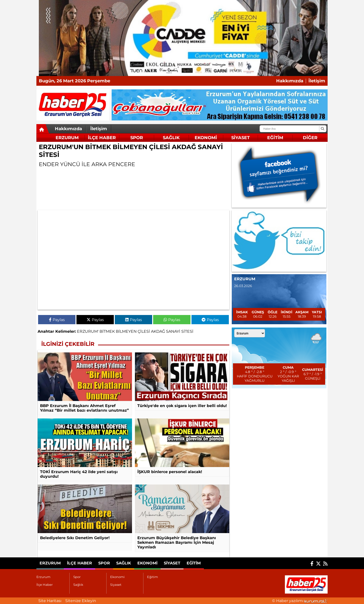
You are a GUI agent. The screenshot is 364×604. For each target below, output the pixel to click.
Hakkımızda (290, 81)
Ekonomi (206, 138)
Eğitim (275, 138)
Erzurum (67, 138)
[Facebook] (312, 564)
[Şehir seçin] (250, 333)
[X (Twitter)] (318, 564)
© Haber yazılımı (300, 601)
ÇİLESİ (144, 331)
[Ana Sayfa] (43, 130)
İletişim (317, 81)
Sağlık (171, 138)
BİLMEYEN (126, 331)
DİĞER (310, 138)
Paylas (57, 320)
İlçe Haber (102, 138)
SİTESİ (187, 331)
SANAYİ (173, 331)
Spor (137, 138)
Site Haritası (50, 601)
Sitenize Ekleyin (81, 601)
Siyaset (240, 138)
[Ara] (322, 129)
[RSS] (325, 564)
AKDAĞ (158, 331)
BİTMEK (107, 331)
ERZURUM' (88, 331)
